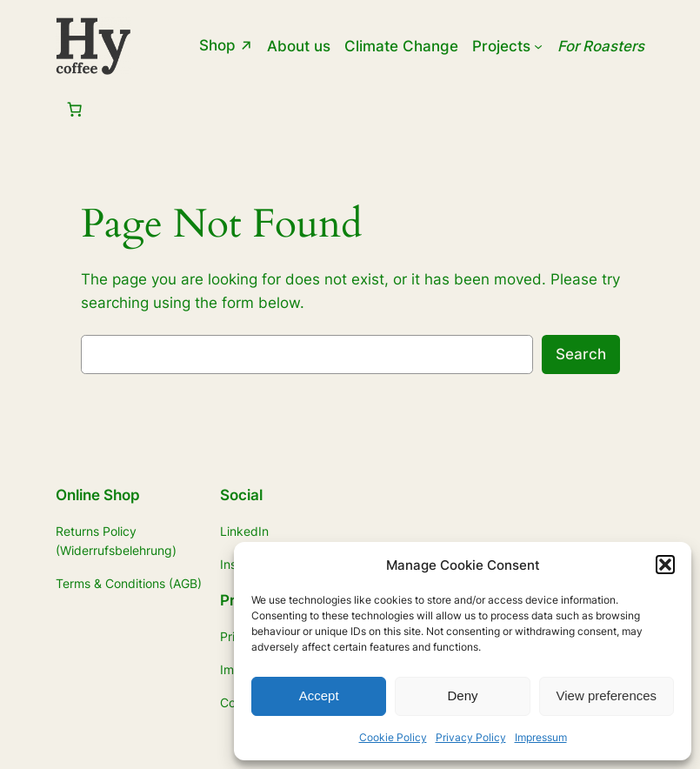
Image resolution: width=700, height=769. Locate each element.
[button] (665, 565)
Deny (462, 695)
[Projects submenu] (538, 46)
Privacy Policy (471, 737)
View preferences (607, 695)
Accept (319, 695)
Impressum (541, 737)
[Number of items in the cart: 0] (74, 110)
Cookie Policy (393, 737)
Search (581, 354)
